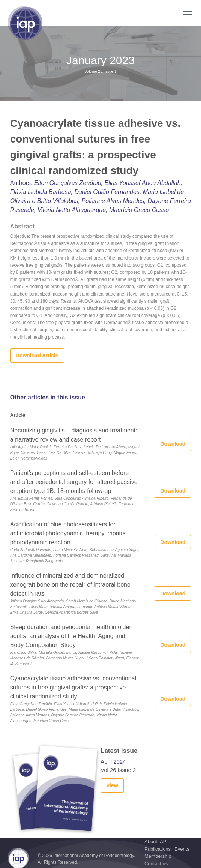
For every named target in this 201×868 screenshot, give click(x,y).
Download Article (37, 356)
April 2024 (113, 762)
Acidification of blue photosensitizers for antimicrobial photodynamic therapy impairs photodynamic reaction (68, 533)
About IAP (155, 842)
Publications (157, 849)
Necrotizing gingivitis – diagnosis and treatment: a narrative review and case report (74, 435)
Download (173, 444)
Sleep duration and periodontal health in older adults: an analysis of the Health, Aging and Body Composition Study (71, 636)
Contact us (156, 864)
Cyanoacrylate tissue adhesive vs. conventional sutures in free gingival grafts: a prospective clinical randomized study (73, 687)
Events (182, 849)
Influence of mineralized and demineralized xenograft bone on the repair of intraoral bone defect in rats (70, 585)
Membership (158, 856)
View (112, 785)
